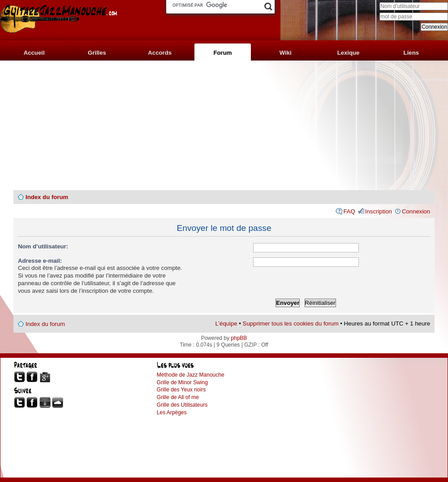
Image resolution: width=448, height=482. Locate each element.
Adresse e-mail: (40, 261)
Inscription (379, 211)
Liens (411, 53)
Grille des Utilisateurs (182, 405)
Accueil (34, 53)
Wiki (286, 53)
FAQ (349, 211)
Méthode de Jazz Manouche (191, 375)
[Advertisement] (224, 126)
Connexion (416, 211)
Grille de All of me (178, 397)
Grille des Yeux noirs (181, 390)
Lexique (349, 53)
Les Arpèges (172, 413)
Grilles (97, 53)
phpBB (239, 338)
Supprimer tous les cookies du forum (291, 324)
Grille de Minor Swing (182, 382)
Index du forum (47, 197)
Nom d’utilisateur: (43, 246)
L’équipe (226, 324)
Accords (160, 53)
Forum (222, 53)
